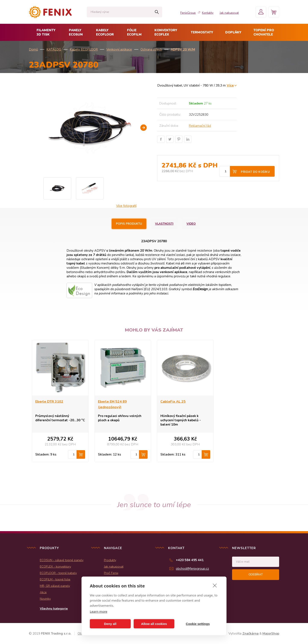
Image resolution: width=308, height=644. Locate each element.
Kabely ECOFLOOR (84, 49)
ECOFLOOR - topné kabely (58, 573)
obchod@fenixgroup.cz (192, 569)
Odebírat (256, 575)
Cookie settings (198, 624)
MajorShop (271, 634)
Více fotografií (126, 206)
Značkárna (250, 634)
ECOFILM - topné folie (55, 579)
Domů (33, 49)
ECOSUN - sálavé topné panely (62, 560)
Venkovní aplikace (119, 49)
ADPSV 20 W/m (183, 49)
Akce (43, 592)
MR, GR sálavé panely (55, 586)
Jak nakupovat (229, 13)
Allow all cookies (154, 624)
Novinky (45, 599)
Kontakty (208, 13)
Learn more (99, 611)
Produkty (110, 560)
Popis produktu (129, 224)
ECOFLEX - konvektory (55, 566)
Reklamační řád (200, 126)
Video (191, 224)
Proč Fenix (111, 573)
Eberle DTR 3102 (49, 402)
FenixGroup (188, 13)
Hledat (157, 12)
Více (230, 85)
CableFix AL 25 (173, 402)
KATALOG (54, 49)
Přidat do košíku (255, 172)
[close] (215, 585)
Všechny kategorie (54, 608)
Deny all (110, 624)
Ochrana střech (151, 49)
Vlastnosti (164, 224)
